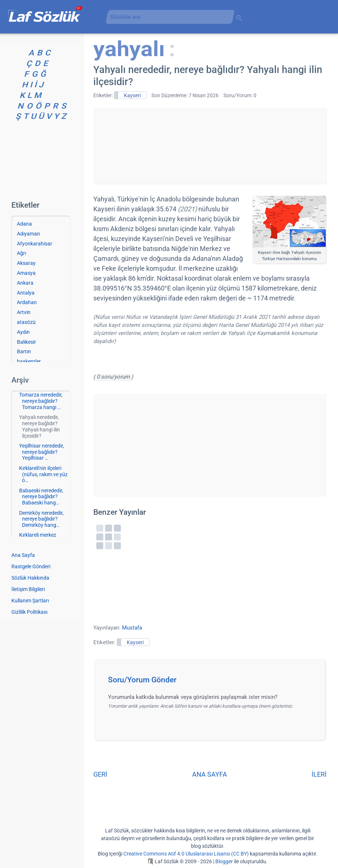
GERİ (100, 774)
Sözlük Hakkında (30, 578)
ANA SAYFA (210, 774)
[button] (213, 682)
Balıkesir (26, 342)
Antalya (26, 293)
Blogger (224, 861)
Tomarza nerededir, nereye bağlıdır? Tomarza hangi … (41, 401)
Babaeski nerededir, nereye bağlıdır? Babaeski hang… (41, 497)
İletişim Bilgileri (28, 589)
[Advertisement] (210, 145)
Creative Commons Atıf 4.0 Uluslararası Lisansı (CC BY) (186, 854)
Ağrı (21, 253)
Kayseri (132, 95)
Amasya (26, 273)
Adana (24, 224)
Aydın (23, 332)
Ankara (25, 283)
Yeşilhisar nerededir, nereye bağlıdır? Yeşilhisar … (42, 452)
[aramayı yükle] (167, 17)
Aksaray (26, 263)
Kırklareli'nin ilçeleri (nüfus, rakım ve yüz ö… (43, 474)
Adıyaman (28, 234)
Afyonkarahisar (35, 244)
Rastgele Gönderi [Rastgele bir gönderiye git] (31, 566)
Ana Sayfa (23, 555)
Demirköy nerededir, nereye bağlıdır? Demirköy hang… (41, 519)
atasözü (26, 322)
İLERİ (319, 774)
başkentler (29, 361)
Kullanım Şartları (30, 601)
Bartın (24, 351)
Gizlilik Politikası (29, 612)
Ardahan (27, 302)
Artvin (24, 312)
